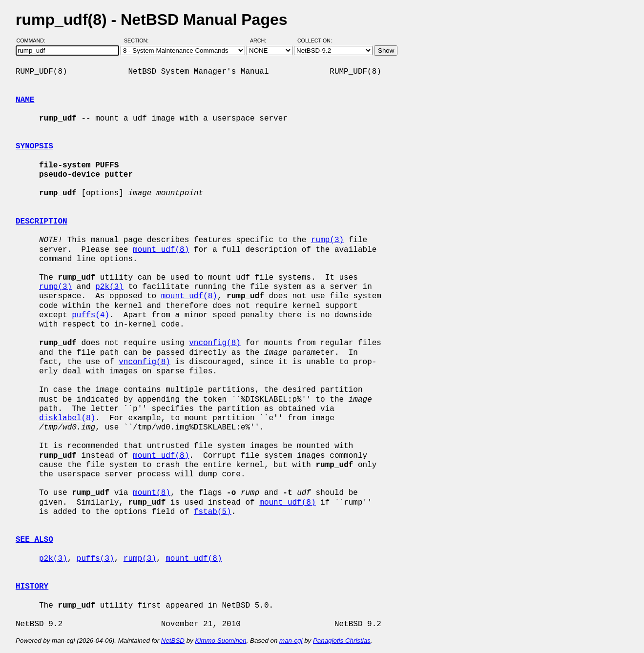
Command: (34, 41)
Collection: (315, 41)
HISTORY (32, 587)
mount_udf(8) (161, 250)
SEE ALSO (34, 540)
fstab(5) (213, 512)
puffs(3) (95, 559)
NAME (25, 100)
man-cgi (291, 641)
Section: (138, 41)
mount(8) (152, 493)
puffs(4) (91, 315)
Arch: (262, 41)
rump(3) (327, 240)
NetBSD (173, 641)
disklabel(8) (67, 418)
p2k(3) (109, 287)
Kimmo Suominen (220, 641)
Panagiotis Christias (342, 641)
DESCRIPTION (42, 222)
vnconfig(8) (215, 343)
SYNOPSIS (34, 146)
